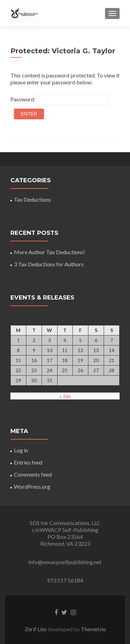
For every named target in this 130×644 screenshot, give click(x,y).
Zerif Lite (36, 629)
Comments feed (33, 474)
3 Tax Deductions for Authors (49, 264)
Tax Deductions (32, 199)
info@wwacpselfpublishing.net (65, 562)
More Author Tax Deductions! (49, 252)
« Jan (65, 396)
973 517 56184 (65, 580)
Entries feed (28, 462)
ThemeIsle (93, 629)
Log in (21, 450)
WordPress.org (32, 486)
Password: (59, 100)
